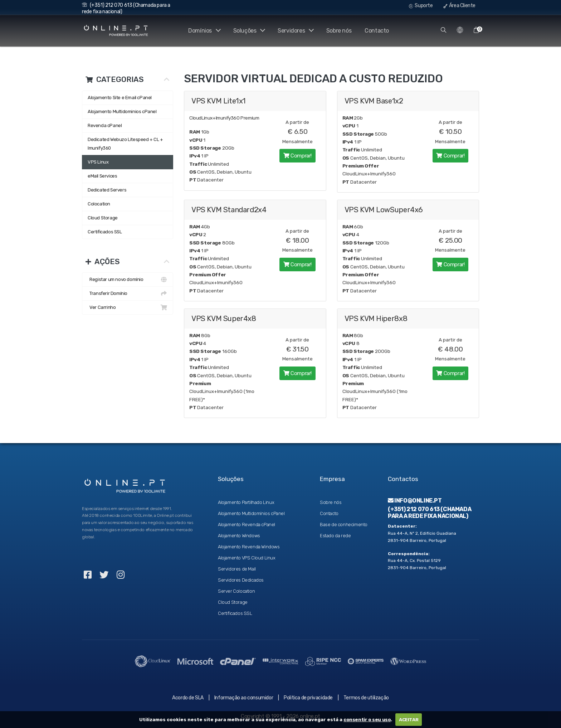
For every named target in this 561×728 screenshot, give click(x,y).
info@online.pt (415, 501)
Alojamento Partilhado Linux (246, 502)
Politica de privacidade (308, 698)
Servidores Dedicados (241, 580)
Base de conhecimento (344, 525)
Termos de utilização (366, 698)
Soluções (248, 31)
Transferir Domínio (128, 293)
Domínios (202, 31)
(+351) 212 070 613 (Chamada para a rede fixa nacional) (430, 513)
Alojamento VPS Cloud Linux (247, 558)
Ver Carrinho (128, 307)
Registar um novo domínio (128, 280)
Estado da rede (335, 536)
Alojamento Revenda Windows (249, 547)
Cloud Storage (103, 218)
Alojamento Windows (239, 536)
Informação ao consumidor (244, 698)
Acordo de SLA (188, 698)
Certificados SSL (105, 232)
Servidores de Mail (237, 569)
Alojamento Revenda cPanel (247, 525)
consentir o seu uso (367, 720)
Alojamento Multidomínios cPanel (251, 513)
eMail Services (102, 176)
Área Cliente (459, 6)
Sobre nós (339, 31)
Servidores (295, 31)
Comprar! (297, 154)
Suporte (421, 6)
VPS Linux (98, 162)
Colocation (99, 204)
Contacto (377, 31)
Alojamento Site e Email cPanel (120, 98)
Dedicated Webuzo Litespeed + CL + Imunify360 (125, 144)
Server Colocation (236, 591)
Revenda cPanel (105, 125)
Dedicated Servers (107, 190)
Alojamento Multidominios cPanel (122, 111)
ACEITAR (409, 720)
